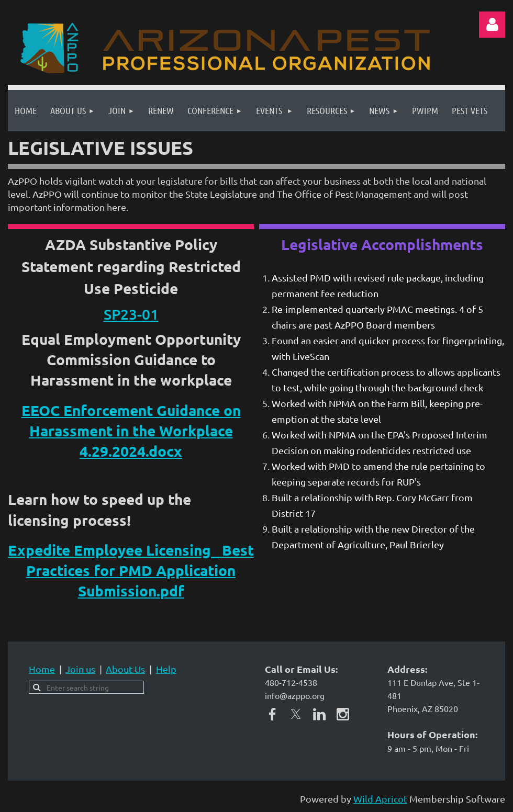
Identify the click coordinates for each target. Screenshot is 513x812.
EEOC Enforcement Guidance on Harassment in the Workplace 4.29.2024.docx (131, 430)
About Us (125, 669)
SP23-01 (131, 314)
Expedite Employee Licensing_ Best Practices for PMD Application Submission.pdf (131, 570)
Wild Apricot (380, 799)
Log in (492, 25)
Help (166, 669)
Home (42, 669)
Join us (80, 669)
